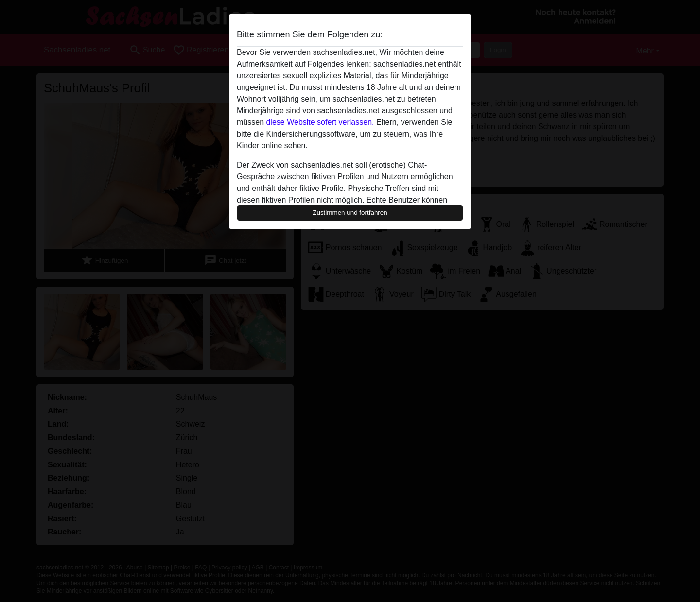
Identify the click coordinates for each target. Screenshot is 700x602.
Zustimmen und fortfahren (350, 213)
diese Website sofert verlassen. (320, 122)
